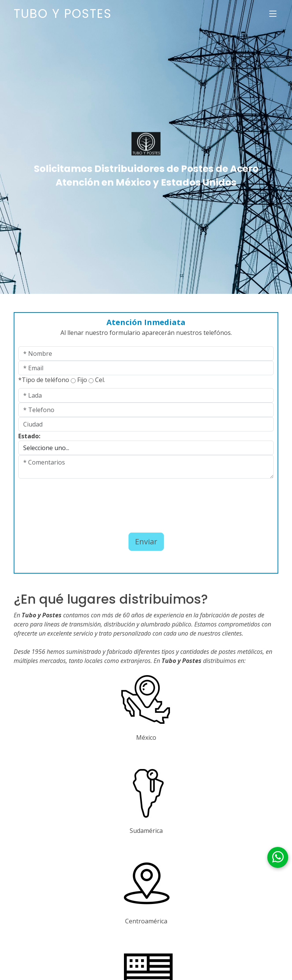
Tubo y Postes (63, 13)
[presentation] (63, 499)
